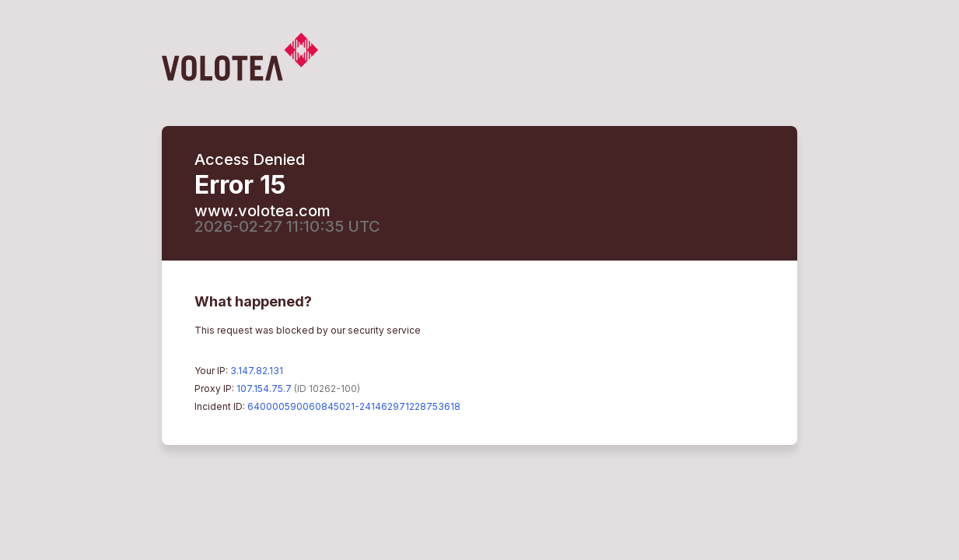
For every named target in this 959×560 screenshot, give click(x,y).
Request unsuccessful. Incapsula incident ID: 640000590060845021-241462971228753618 (479, 280)
